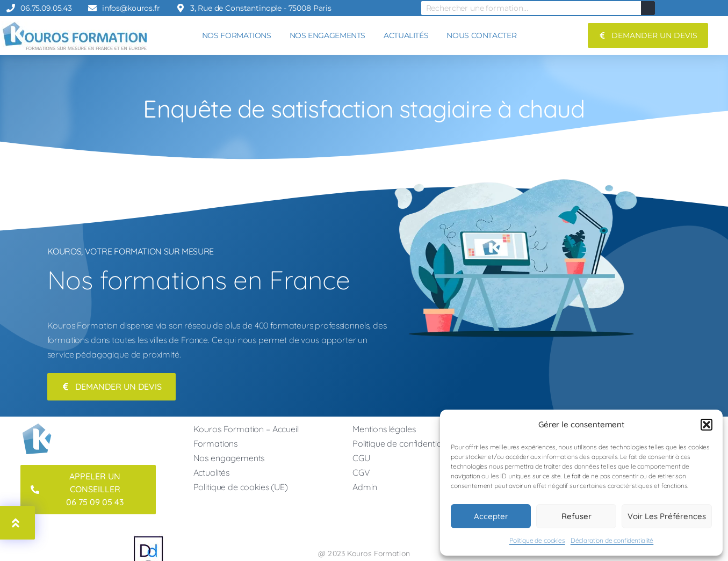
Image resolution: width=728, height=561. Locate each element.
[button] (707, 425)
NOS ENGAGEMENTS (327, 35)
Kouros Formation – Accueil (246, 431)
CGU (361, 460)
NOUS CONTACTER (481, 35)
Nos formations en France (199, 280)
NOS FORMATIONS (237, 35)
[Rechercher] (648, 8)
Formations (216, 445)
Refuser (576, 516)
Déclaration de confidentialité (612, 540)
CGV (361, 474)
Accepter (491, 516)
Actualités (212, 474)
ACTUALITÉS (406, 35)
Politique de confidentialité (402, 445)
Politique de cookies (537, 540)
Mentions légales (384, 431)
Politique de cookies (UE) (241, 489)
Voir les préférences (667, 516)
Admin (365, 489)
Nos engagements (229, 460)
